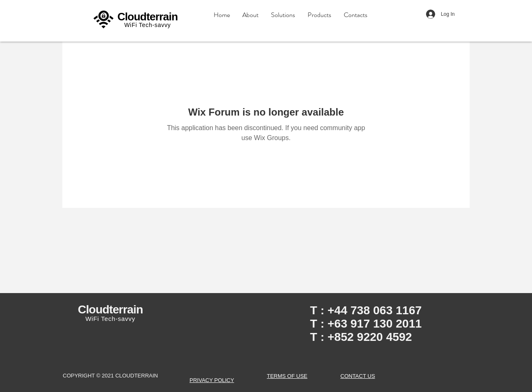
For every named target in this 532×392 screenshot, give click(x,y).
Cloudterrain (147, 17)
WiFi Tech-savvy (148, 25)
